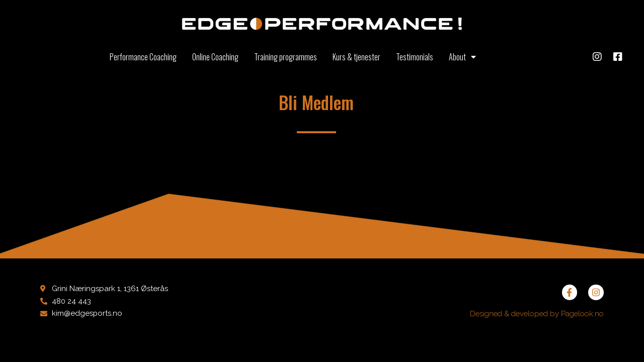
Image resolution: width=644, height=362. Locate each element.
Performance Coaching (143, 57)
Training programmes (286, 57)
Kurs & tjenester (356, 57)
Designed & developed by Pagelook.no (537, 314)
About (462, 57)
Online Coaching (215, 57)
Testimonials (415, 57)
